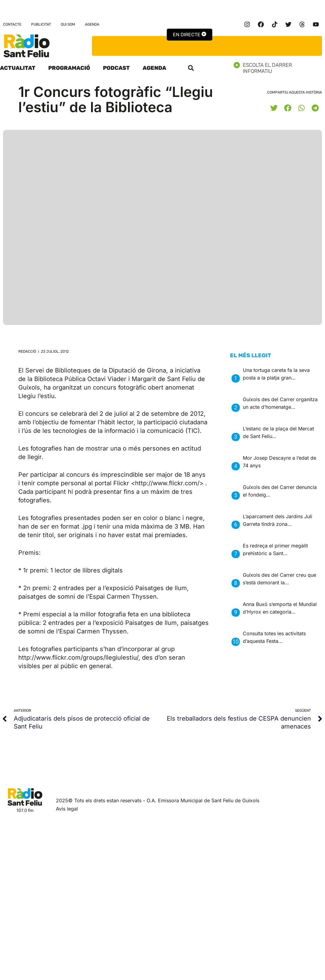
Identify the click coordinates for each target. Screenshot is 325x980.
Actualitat (18, 68)
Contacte (12, 24)
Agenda (92, 24)
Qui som (68, 24)
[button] (191, 68)
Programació (69, 68)
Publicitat (41, 24)
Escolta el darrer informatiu (279, 68)
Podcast (116, 68)
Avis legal (67, 809)
